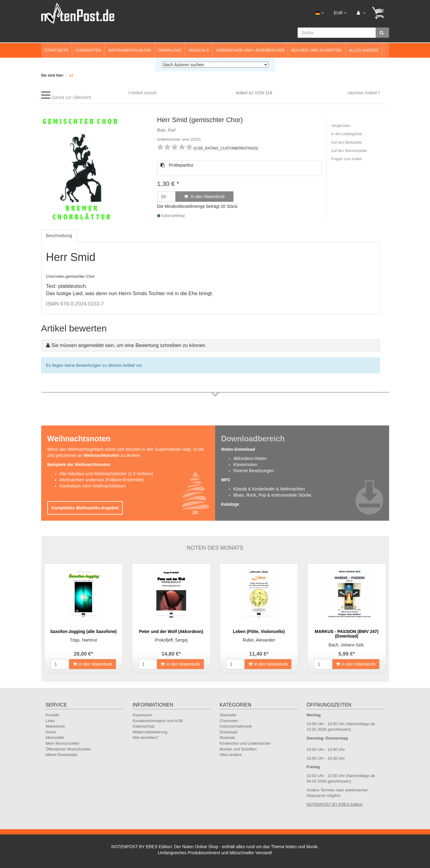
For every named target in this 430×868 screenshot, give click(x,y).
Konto (51, 732)
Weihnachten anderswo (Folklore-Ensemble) (102, 480)
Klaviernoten (245, 465)
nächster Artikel (363, 93)
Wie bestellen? (146, 738)
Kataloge (230, 504)
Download (170, 50)
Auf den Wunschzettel (349, 151)
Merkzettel (55, 738)
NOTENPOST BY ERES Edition (335, 804)
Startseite (57, 50)
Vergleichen (341, 126)
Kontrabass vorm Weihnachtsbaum (93, 486)
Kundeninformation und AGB (158, 721)
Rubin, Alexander (259, 640)
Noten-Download (238, 449)
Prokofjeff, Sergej (171, 640)
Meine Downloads (61, 755)
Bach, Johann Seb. (347, 645)
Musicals (199, 50)
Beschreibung (59, 236)
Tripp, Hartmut (83, 640)
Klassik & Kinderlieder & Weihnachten (269, 489)
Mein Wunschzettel (63, 743)
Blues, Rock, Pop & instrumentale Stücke (272, 495)
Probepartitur (177, 165)
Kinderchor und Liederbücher (250, 50)
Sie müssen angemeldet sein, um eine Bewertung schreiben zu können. (129, 345)
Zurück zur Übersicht (71, 97)
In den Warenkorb (204, 197)
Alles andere (364, 50)
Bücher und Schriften (317, 50)
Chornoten (88, 50)
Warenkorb (55, 726)
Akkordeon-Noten (250, 458)
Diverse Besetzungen (254, 471)
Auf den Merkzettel (347, 143)
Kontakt (52, 715)
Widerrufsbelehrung (150, 732)
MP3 (226, 480)
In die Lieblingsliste (347, 134)
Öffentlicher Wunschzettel (68, 749)
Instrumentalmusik (130, 50)
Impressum (143, 715)
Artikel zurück (144, 93)
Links (50, 721)
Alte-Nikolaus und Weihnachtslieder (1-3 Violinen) (107, 474)
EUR (340, 13)
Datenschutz (144, 726)
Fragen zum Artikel (347, 159)
